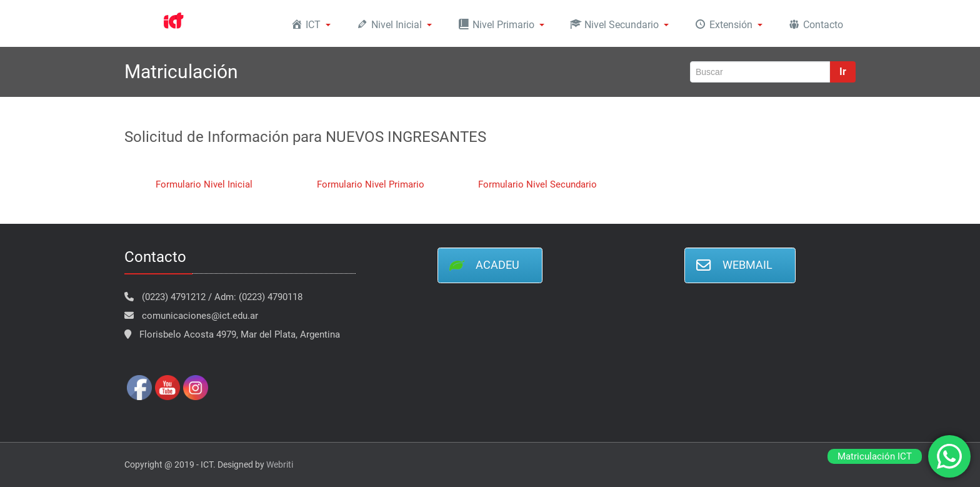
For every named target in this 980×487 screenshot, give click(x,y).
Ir (843, 72)
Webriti (280, 464)
